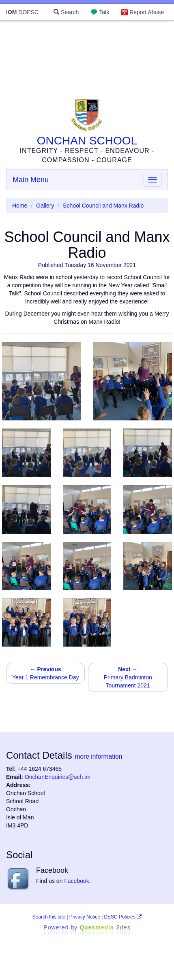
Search (66, 12)
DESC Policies (123, 917)
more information (98, 756)
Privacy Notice (85, 917)
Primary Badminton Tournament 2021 (128, 677)
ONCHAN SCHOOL (87, 141)
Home (20, 206)
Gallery (45, 206)
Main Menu (31, 180)
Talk (104, 12)
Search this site (49, 917)
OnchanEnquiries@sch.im (58, 777)
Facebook (76, 881)
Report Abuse (147, 12)
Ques (105, 927)
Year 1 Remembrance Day (45, 673)
